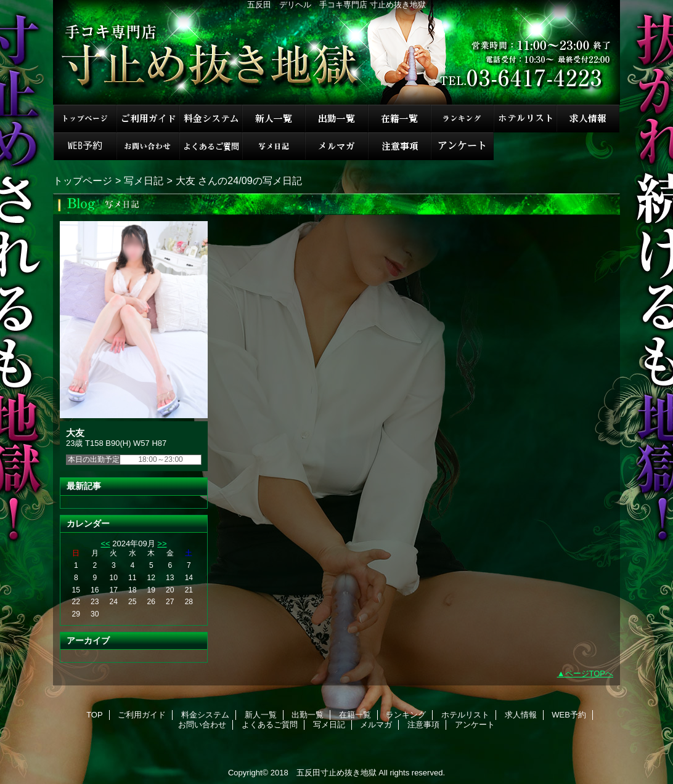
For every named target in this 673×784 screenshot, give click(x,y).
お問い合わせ (148, 146)
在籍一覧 (399, 119)
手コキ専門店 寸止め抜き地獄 (336, 52)
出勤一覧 (336, 119)
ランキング (462, 119)
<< (105, 544)
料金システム (211, 119)
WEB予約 (85, 146)
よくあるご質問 (211, 146)
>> (162, 544)
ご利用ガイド (148, 119)
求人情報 (588, 119)
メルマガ (336, 146)
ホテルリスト (525, 119)
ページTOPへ (589, 673)
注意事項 (399, 146)
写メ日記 (274, 146)
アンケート (462, 146)
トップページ (83, 180)
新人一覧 (274, 119)
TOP (85, 119)
